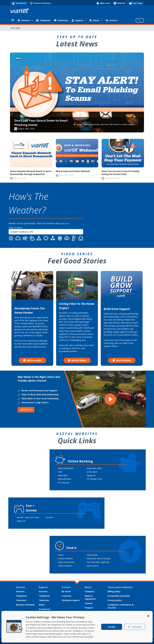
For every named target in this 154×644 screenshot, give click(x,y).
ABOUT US (26, 410)
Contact (111, 20)
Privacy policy (115, 600)
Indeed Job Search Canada (98, 558)
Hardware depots (71, 600)
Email (42, 605)
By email (66, 591)
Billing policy (114, 591)
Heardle (49, 517)
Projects (89, 608)
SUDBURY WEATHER (121, 215)
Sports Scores (93, 566)
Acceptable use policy (119, 596)
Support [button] (77, 20)
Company (90, 591)
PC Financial (64, 483)
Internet (20, 591)
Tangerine (91, 475)
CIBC (60, 472)
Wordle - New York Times (28, 517)
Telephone (43, 20)
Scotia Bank (92, 472)
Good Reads (92, 555)
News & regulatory (90, 597)
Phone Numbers (65, 566)
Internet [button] (24, 20)
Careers (89, 603)
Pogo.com (21, 521)
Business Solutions (25, 605)
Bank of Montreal (66, 468)
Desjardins (63, 475)
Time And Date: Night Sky (98, 562)
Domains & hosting (44, 611)
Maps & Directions (66, 562)
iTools (61, 555)
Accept (112, 627)
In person (67, 596)
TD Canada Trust (94, 479)
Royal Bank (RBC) (94, 468)
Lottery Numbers (66, 558)
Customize (135, 627)
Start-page (15, 28)
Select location (15, 228)
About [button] (94, 20)
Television (61, 20)
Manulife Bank (65, 479)
